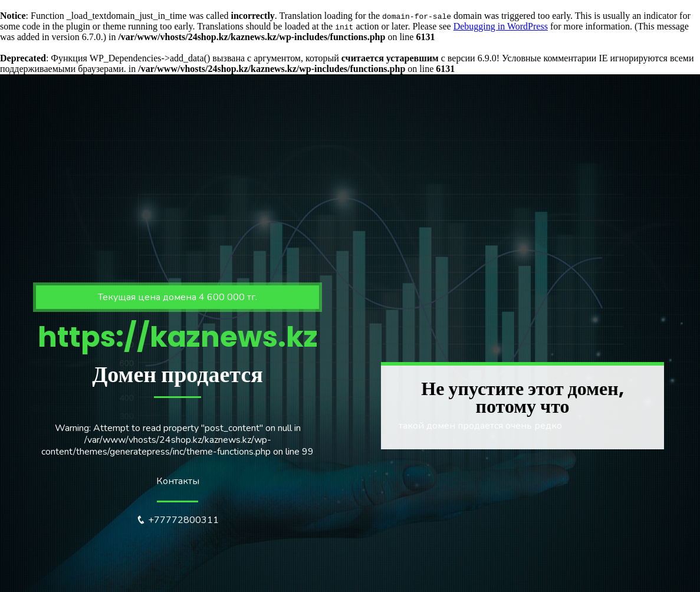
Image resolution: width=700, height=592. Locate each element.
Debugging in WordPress (501, 26)
